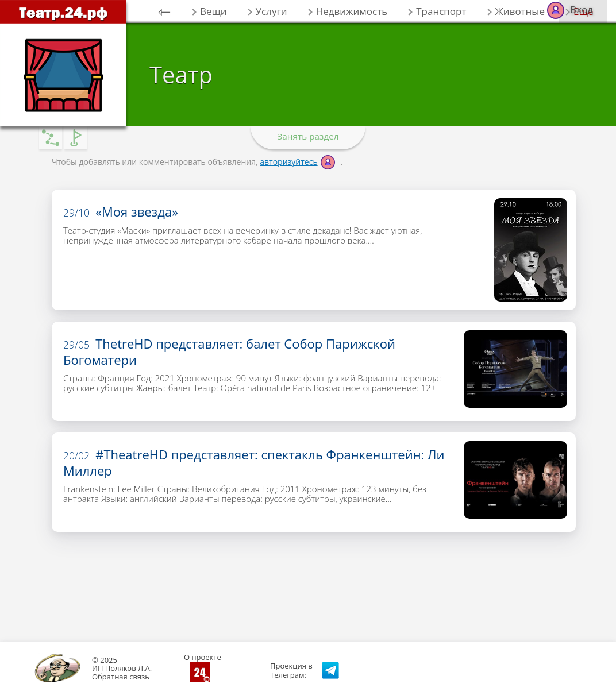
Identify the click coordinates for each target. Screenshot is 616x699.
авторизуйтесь (288, 162)
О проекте (203, 657)
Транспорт (441, 11)
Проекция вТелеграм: (291, 670)
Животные (520, 11)
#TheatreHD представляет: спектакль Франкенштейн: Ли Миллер (254, 462)
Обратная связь (121, 677)
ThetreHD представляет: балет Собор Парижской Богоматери (229, 352)
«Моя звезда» (121, 211)
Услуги (272, 11)
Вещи (213, 11)
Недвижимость (352, 11)
